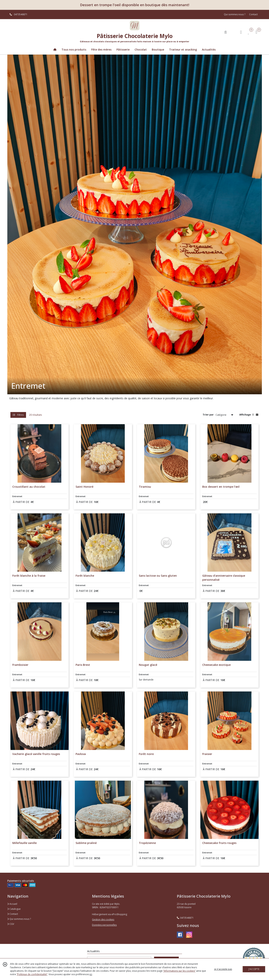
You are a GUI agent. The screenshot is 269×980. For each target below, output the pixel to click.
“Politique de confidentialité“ (32, 974)
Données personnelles (104, 925)
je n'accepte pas (223, 969)
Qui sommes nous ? (19, 919)
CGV (11, 924)
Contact (253, 14)
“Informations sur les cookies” (179, 971)
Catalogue (14, 909)
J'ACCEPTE (254, 969)
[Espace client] (241, 32)
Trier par (208, 415)
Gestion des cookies (103, 919)
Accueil (12, 904)
